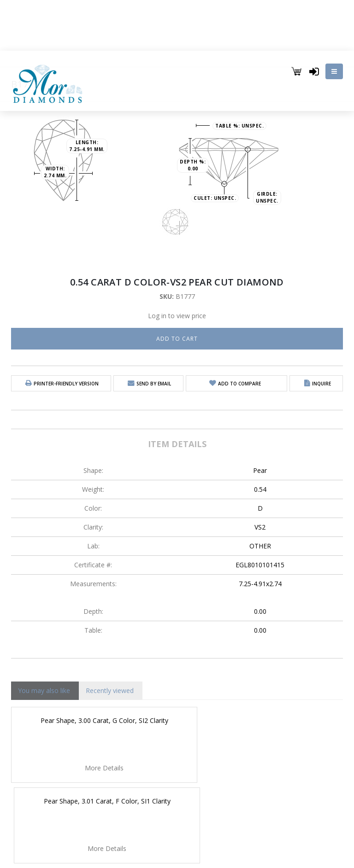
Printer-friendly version (66, 384)
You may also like (44, 690)
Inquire (322, 384)
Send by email (154, 384)
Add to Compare (239, 384)
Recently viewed (110, 690)
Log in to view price (177, 316)
